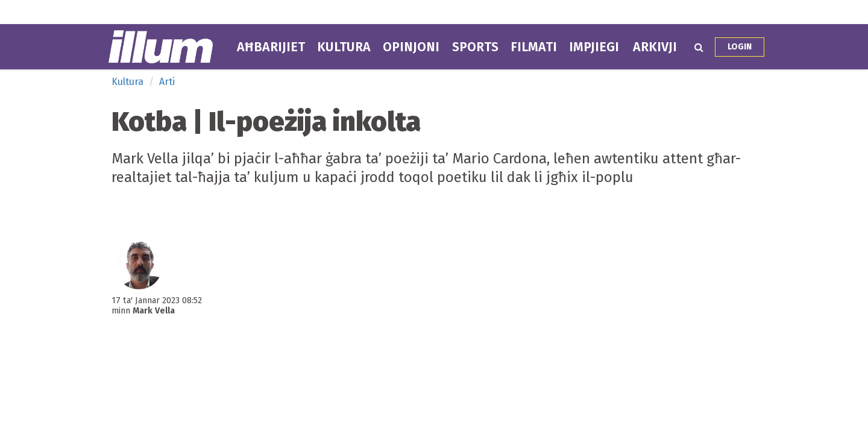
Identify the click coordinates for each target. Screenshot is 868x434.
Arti (167, 82)
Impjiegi (594, 47)
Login (740, 47)
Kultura (344, 47)
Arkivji (655, 47)
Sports (475, 47)
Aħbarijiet (271, 47)
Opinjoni (411, 47)
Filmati (534, 47)
